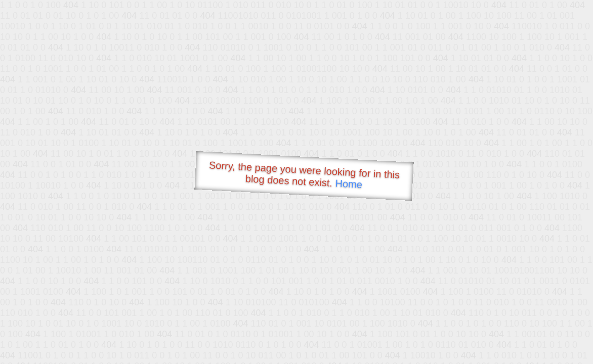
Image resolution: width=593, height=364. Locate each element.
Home (349, 184)
